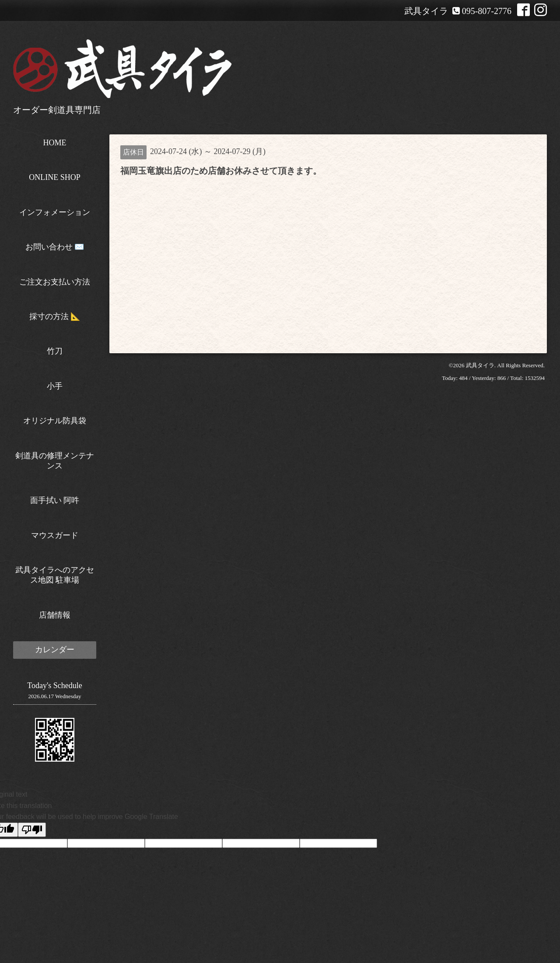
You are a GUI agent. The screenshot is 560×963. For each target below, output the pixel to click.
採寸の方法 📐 (55, 316)
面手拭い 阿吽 (55, 500)
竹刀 (55, 351)
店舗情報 (55, 615)
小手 (55, 386)
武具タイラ (480, 365)
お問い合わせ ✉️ (55, 247)
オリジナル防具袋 (55, 421)
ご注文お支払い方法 (55, 282)
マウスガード (55, 535)
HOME (55, 143)
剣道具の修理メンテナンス (55, 461)
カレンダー (55, 650)
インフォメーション (55, 212)
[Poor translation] (32, 830)
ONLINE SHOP (55, 177)
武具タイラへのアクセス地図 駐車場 (55, 575)
